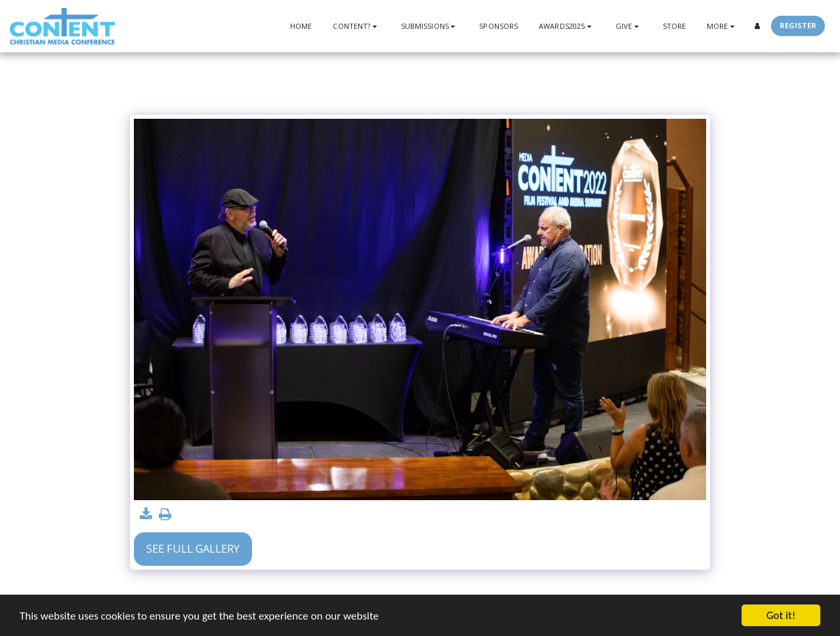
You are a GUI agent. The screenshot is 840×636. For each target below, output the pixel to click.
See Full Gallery (193, 548)
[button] (356, 26)
